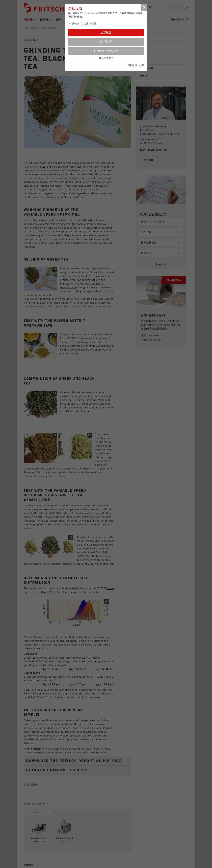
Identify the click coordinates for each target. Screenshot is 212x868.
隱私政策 (132, 66)
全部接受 (106, 33)
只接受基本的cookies (106, 51)
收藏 (142, 66)
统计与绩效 (91, 24)
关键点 (76, 24)
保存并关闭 (106, 42)
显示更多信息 (106, 58)
